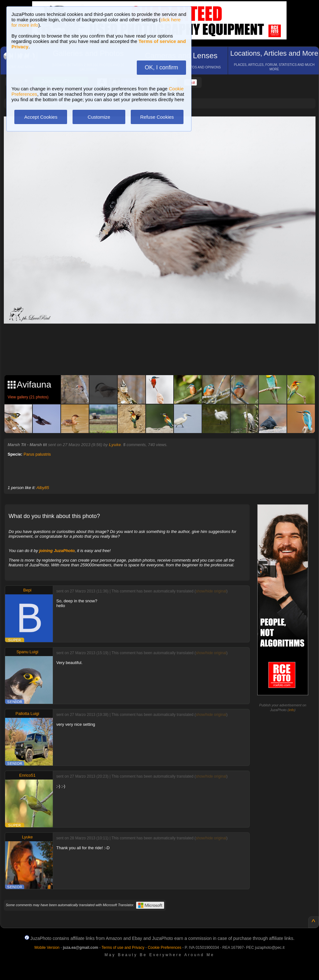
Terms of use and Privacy (123, 948)
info (292, 710)
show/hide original (211, 591)
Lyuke (115, 445)
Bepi (27, 590)
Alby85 (43, 488)
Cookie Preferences (165, 948)
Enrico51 (27, 775)
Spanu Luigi (28, 652)
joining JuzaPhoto (57, 551)
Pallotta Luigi (27, 714)
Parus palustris (37, 454)
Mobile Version (47, 948)
